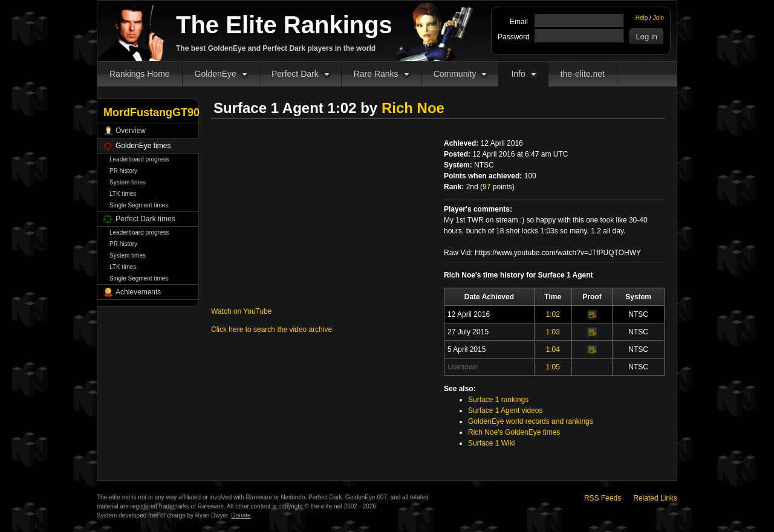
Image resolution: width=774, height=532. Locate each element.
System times (128, 182)
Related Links (655, 498)
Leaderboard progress (139, 159)
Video (592, 315)
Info (518, 74)
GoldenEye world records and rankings (531, 421)
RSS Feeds (603, 498)
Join (659, 18)
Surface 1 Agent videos (505, 410)
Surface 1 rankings (498, 400)
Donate (241, 515)
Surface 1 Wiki (491, 443)
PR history (123, 171)
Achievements (138, 292)
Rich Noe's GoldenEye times (514, 432)
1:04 (553, 349)
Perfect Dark (295, 74)
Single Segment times (139, 205)
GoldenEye (216, 74)
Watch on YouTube (242, 311)
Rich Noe (413, 108)
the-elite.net (583, 74)
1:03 (553, 332)
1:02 (553, 314)
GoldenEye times (143, 146)
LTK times (123, 194)
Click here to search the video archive (272, 329)
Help (642, 18)
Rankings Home (140, 74)
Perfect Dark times (145, 219)
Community (455, 74)
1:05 (553, 367)
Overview (131, 131)
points (497, 187)
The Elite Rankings (284, 25)
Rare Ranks (376, 74)
